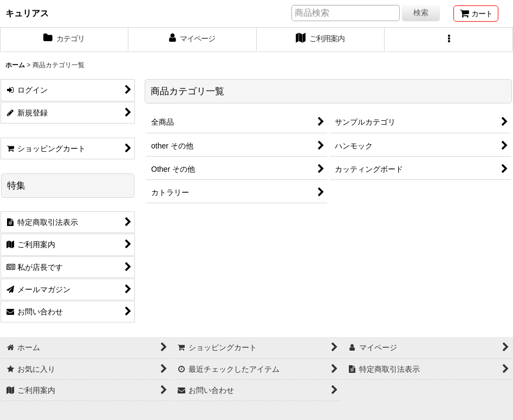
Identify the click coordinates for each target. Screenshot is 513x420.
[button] (449, 40)
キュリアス (27, 13)
